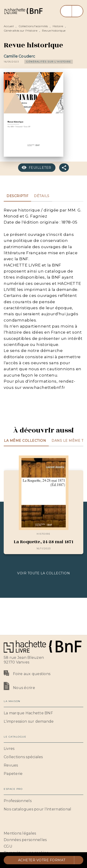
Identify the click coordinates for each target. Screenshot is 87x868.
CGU (8, 846)
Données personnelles (25, 840)
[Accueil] (23, 11)
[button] (49, 62)
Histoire (58, 26)
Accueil (9, 26)
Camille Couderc (19, 56)
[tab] (17, 196)
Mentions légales (20, 833)
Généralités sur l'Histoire (21, 31)
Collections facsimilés (33, 26)
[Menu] (72, 11)
